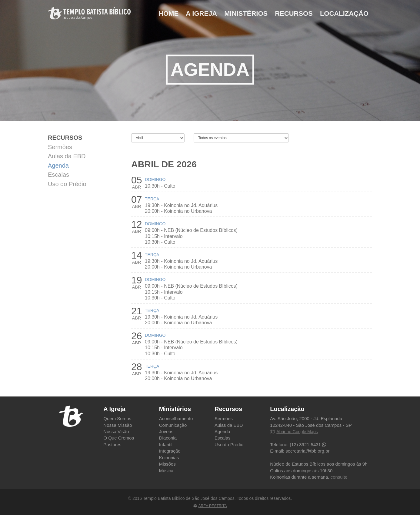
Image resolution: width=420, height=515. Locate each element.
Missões (167, 464)
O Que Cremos (119, 438)
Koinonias (169, 458)
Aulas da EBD (67, 156)
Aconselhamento (176, 418)
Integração (170, 451)
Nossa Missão (118, 425)
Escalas (58, 175)
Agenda (58, 166)
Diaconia (168, 438)
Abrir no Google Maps (294, 432)
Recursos (294, 13)
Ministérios (246, 13)
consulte (339, 477)
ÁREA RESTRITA (210, 506)
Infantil (166, 445)
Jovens (166, 431)
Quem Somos (117, 418)
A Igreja (201, 13)
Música (166, 471)
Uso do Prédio (67, 184)
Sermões (60, 147)
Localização (344, 13)
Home (168, 13)
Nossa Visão (116, 431)
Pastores (112, 445)
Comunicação (173, 425)
